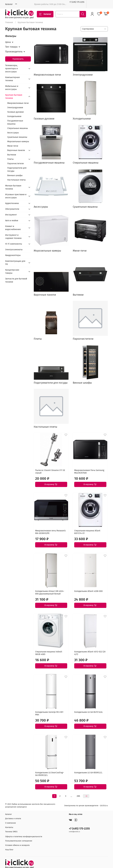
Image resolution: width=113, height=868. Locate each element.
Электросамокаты (14, 250)
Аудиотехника (12, 203)
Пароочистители (16, 163)
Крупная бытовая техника (14, 96)
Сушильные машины (17, 137)
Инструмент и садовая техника (13, 237)
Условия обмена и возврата (17, 845)
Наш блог (9, 850)
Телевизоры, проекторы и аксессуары (11, 68)
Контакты (9, 827)
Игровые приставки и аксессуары (16, 196)
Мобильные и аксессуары (12, 88)
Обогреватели (12, 209)
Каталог (9, 4)
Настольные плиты (16, 180)
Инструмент (11, 215)
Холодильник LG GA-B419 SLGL (88, 712)
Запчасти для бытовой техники (16, 280)
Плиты (10, 159)
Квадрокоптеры (13, 255)
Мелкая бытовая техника (13, 187)
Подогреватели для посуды (17, 169)
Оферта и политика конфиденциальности (24, 837)
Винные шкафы (15, 175)
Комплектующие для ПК (15, 263)
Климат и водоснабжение (13, 228)
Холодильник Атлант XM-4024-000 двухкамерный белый (50, 592)
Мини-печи (13, 146)
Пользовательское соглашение (19, 841)
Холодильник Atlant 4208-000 (88, 591)
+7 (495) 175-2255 (77, 2)
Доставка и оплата (13, 819)
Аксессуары (13, 133)
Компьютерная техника (12, 79)
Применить (18, 59)
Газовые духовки (16, 112)
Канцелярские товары (12, 271)
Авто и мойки (12, 220)
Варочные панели (16, 150)
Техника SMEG (11, 832)
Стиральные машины (18, 128)
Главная (9, 22)
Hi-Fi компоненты (14, 244)
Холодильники (14, 116)
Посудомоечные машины (15, 122)
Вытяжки (12, 155)
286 (78, 796)
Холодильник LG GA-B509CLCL (88, 773)
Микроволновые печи (18, 103)
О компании (11, 823)
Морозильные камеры (18, 141)
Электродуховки (15, 107)
